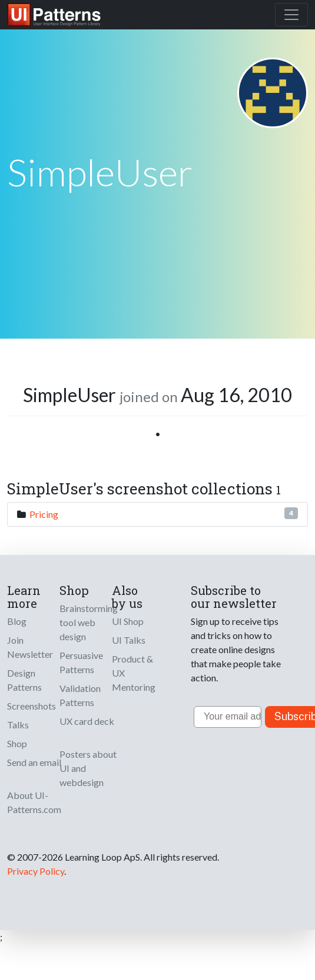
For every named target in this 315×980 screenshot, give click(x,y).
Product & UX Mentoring (134, 673)
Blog (17, 621)
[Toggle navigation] (291, 15)
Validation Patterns (80, 695)
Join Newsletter (30, 647)
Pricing (44, 514)
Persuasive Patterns (81, 662)
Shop (17, 743)
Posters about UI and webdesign (88, 768)
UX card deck (87, 721)
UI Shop (128, 621)
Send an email (34, 762)
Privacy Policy (36, 871)
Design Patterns (24, 680)
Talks (18, 725)
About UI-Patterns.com (34, 802)
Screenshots (31, 706)
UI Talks (129, 640)
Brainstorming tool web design (89, 622)
